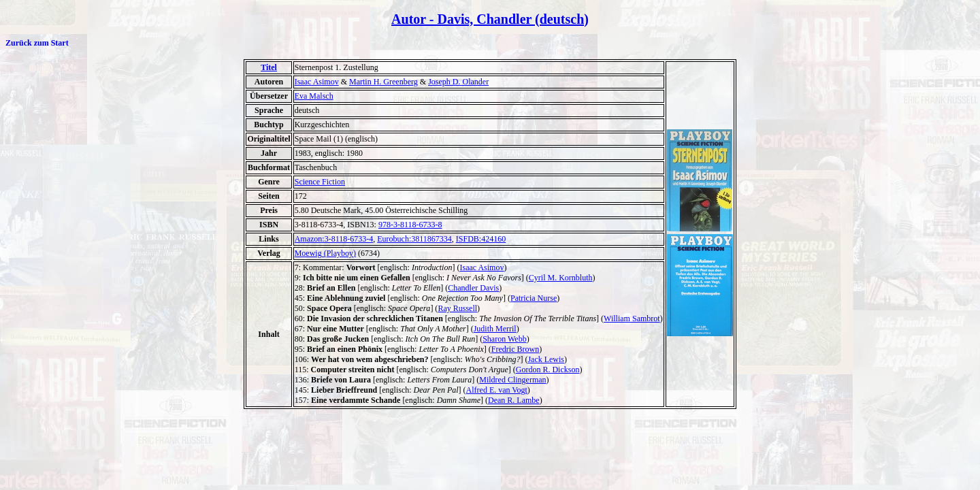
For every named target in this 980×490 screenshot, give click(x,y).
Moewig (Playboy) (325, 253)
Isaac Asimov (317, 82)
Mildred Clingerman (512, 380)
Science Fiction (320, 182)
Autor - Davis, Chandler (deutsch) (490, 19)
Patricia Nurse (534, 298)
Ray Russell (457, 308)
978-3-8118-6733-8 (410, 225)
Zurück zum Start (37, 43)
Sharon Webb (504, 339)
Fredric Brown (515, 349)
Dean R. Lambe (514, 400)
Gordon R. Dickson (548, 370)
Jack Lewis (546, 359)
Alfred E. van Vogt (497, 390)
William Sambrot (632, 318)
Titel (269, 67)
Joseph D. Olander (458, 82)
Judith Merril (495, 329)
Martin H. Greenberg (383, 82)
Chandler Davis (473, 288)
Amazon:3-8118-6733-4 (334, 239)
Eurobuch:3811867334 (414, 239)
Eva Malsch (314, 96)
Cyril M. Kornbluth (561, 278)
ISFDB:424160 (481, 239)
